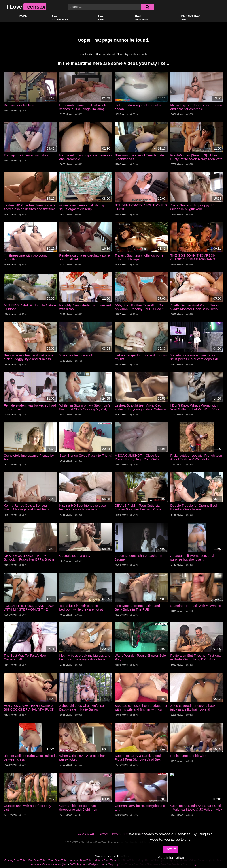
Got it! (171, 849)
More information (171, 858)
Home (23, 16)
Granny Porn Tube (15, 861)
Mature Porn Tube (105, 861)
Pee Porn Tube (37, 861)
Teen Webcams (141, 18)
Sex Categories (60, 18)
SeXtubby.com (79, 864)
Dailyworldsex (97, 864)
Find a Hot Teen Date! (190, 18)
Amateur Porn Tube (81, 861)
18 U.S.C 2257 (87, 834)
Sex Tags (101, 18)
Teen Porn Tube (58, 861)
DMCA (104, 834)
